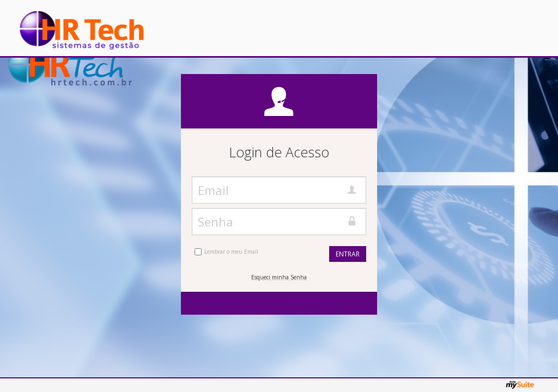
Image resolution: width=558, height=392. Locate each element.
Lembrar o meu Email (231, 252)
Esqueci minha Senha (279, 277)
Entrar (348, 254)
